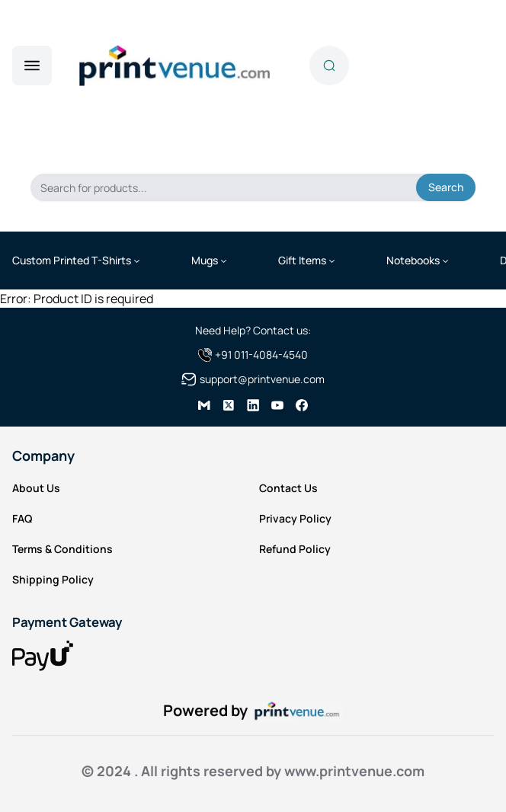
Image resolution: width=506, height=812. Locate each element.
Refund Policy (295, 549)
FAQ (22, 518)
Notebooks (413, 260)
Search (446, 187)
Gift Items (302, 260)
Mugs (205, 260)
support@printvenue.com (262, 379)
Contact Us (288, 488)
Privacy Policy (295, 518)
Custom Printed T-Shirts (72, 260)
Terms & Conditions (62, 549)
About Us (36, 488)
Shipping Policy (53, 579)
